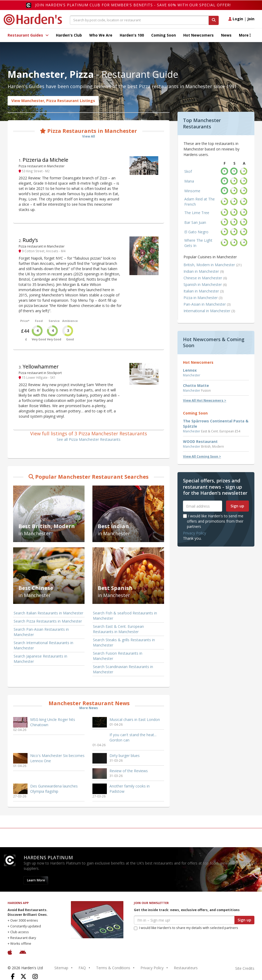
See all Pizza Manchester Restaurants (89, 439)
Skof (188, 171)
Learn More (36, 880)
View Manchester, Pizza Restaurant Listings (53, 101)
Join (251, 19)
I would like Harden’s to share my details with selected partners (186, 928)
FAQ (82, 968)
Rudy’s (30, 240)
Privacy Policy (195, 533)
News (226, 35)
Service (54, 321)
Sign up (237, 506)
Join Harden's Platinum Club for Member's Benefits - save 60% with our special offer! (133, 5)
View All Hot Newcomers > (205, 400)
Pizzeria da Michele (45, 160)
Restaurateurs (186, 968)
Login (236, 19)
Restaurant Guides (28, 35)
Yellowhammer (41, 367)
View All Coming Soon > (202, 456)
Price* (25, 321)
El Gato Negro (196, 232)
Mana (189, 181)
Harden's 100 (132, 35)
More (245, 35)
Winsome (192, 191)
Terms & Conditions (113, 968)
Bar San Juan (195, 222)
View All (89, 136)
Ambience (70, 321)
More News (89, 708)
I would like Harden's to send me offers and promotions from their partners (213, 521)
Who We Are (101, 35)
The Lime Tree (197, 213)
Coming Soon (164, 35)
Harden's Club (69, 35)
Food (39, 321)
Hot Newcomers (198, 35)
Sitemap (61, 968)
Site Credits (245, 968)
